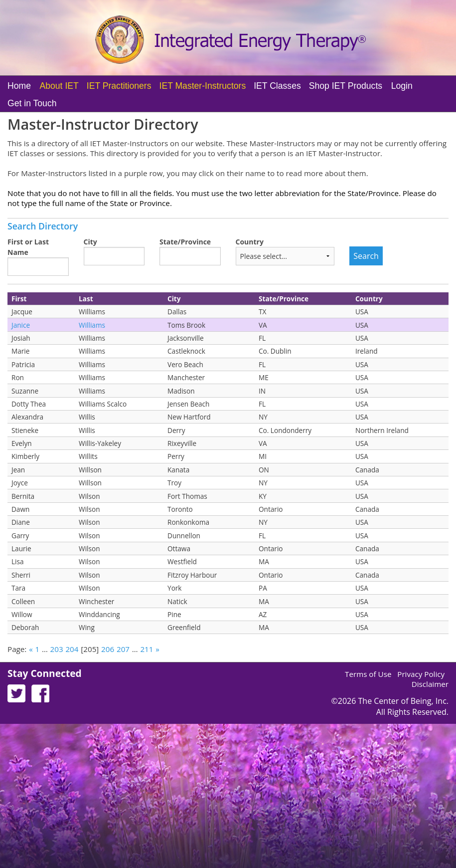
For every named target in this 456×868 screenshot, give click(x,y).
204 (72, 649)
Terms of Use (368, 674)
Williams (92, 325)
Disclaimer (430, 684)
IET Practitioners (119, 86)
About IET (59, 86)
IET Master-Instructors (203, 86)
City (90, 242)
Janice (21, 325)
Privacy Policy (421, 674)
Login (402, 86)
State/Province (185, 242)
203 (57, 649)
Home (19, 86)
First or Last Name (28, 247)
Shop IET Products (346, 86)
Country (250, 242)
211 (147, 649)
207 (123, 649)
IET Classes (277, 86)
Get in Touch (32, 103)
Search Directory (43, 226)
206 (108, 649)
